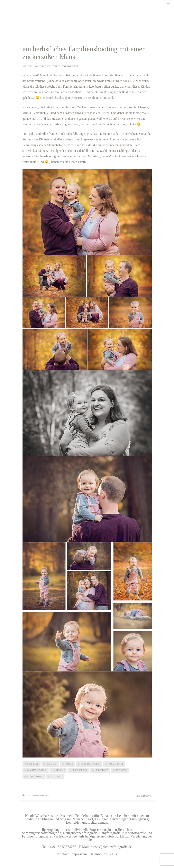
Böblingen (33, 764)
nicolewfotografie (67, 66)
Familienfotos (116, 764)
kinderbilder (80, 770)
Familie (69, 764)
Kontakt (63, 854)
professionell (35, 776)
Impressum (80, 854)
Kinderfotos (101, 770)
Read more (140, 784)
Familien (44, 796)
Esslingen (52, 764)
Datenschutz (98, 854)
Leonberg (121, 770)
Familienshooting (37, 770)
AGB (113, 854)
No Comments (144, 796)
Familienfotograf (90, 764)
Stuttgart (56, 776)
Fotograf (60, 770)
